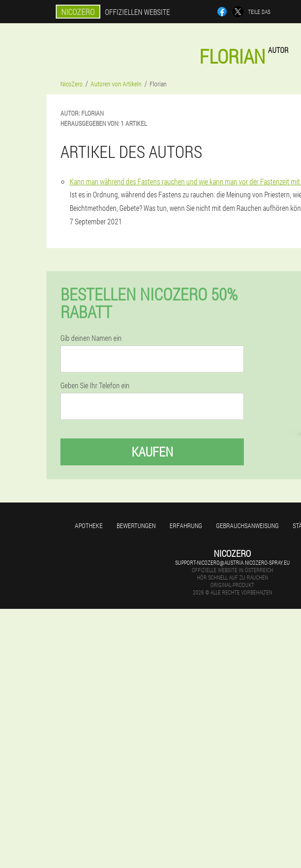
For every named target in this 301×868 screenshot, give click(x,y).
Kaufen (152, 452)
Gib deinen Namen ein (91, 338)
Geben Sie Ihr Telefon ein (95, 385)
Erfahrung (186, 525)
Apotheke (89, 525)
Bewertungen (136, 525)
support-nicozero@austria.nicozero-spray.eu (232, 562)
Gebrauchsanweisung (247, 525)
